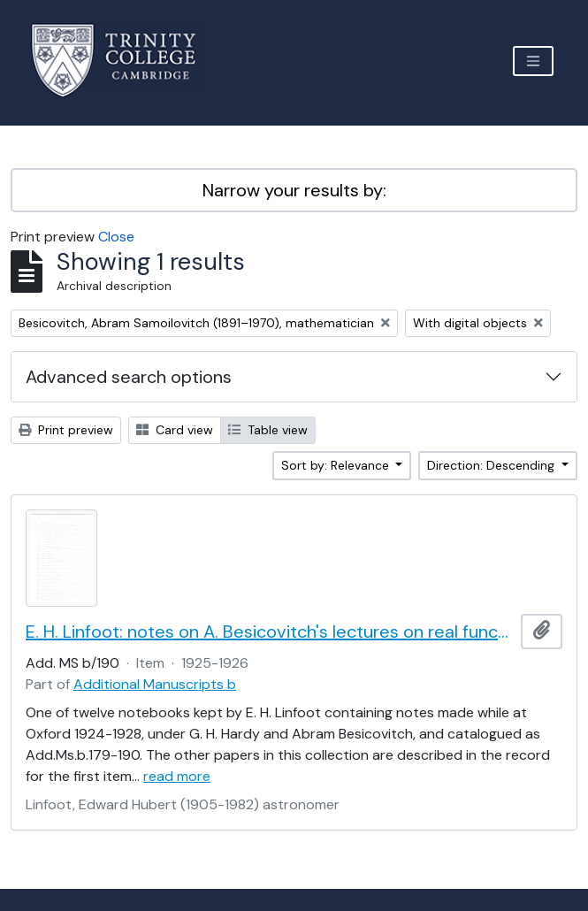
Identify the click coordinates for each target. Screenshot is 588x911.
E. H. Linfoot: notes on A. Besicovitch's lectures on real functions (270, 632)
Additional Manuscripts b (155, 684)
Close (116, 237)
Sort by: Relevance (337, 465)
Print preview (66, 430)
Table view (268, 430)
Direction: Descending (493, 465)
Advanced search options (129, 377)
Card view (175, 430)
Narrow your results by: (294, 190)
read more (177, 776)
